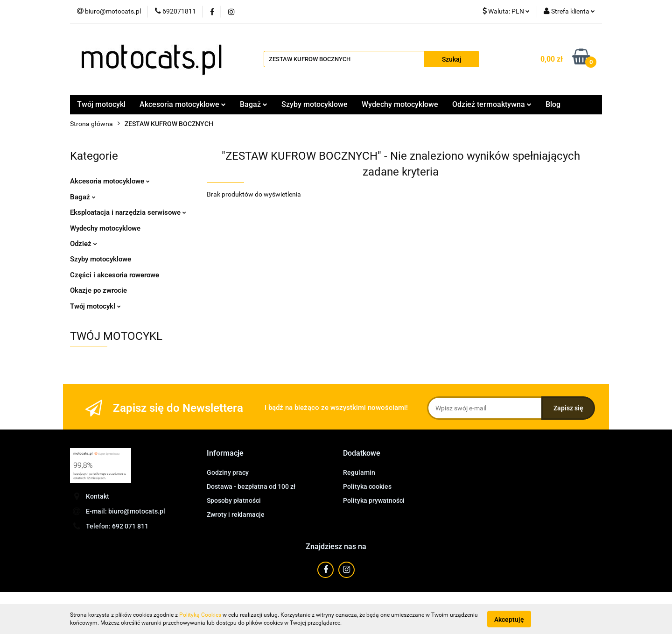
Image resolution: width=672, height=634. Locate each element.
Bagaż (254, 104)
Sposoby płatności (234, 500)
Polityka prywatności (374, 500)
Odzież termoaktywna (492, 104)
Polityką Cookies (200, 615)
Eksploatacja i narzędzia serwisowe (128, 212)
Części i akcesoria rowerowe (115, 275)
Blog (553, 104)
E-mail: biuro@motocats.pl (126, 511)
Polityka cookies (367, 486)
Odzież (84, 244)
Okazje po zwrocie (98, 290)
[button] (225, 454)
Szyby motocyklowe (315, 104)
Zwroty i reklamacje (236, 514)
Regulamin (359, 472)
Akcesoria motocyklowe (183, 104)
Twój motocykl (101, 104)
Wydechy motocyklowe (400, 104)
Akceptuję (509, 619)
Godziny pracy (228, 472)
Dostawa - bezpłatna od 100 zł (251, 486)
